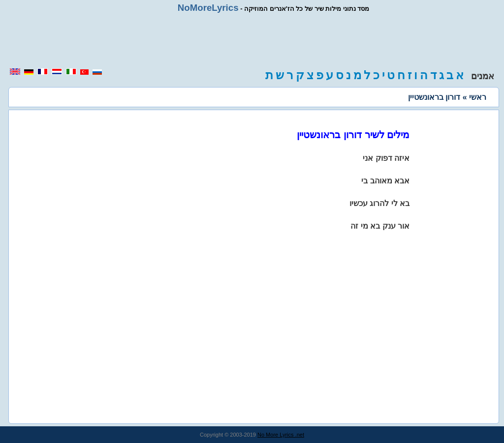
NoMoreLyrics (208, 8)
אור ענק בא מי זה (380, 226)
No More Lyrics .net (281, 435)
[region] (252, 40)
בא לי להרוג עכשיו (379, 203)
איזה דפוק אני (386, 158)
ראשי (478, 97)
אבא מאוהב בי (385, 181)
